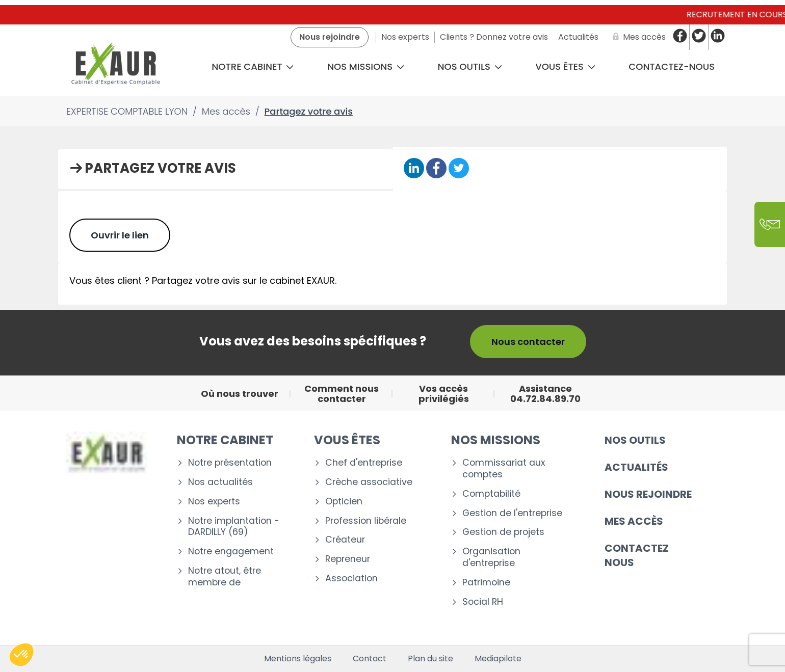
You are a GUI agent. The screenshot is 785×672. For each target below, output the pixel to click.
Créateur (345, 540)
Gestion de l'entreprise (512, 513)
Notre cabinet (253, 66)
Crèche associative (369, 482)
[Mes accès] (637, 37)
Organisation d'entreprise (491, 557)
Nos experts (214, 502)
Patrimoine (486, 583)
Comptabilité (491, 494)
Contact (370, 659)
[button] (21, 655)
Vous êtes (565, 66)
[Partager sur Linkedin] (414, 169)
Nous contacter (528, 342)
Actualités (636, 467)
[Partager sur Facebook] (436, 169)
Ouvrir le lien (120, 235)
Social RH (483, 602)
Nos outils (470, 66)
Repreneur (348, 559)
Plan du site (430, 659)
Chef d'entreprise (364, 463)
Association (351, 579)
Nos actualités (220, 482)
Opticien (344, 502)
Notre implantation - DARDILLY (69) (234, 527)
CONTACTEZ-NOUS (672, 66)
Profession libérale (366, 521)
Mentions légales (298, 659)
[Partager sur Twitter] (459, 169)
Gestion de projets (503, 532)
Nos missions (366, 66)
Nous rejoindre (648, 494)
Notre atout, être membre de (225, 577)
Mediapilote (498, 659)
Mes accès (634, 521)
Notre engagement (231, 552)
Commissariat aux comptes (504, 469)
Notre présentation (230, 463)
